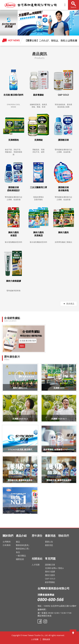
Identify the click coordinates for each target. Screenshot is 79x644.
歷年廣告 (37, 536)
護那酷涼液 (50, 565)
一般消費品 (21, 556)
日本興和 (7, 545)
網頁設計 (66, 636)
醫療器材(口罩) (23, 549)
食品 (18, 552)
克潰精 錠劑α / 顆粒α (54, 568)
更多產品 (69, 304)
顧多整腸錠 (50, 582)
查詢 (22, 346)
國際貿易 (20, 559)
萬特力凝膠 (50, 571)
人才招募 (36, 565)
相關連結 (37, 559)
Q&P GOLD (50, 579)
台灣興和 (7, 542)
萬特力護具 (50, 575)
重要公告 (49, 542)
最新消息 (49, 545)
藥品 (18, 542)
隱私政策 (46, 639)
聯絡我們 (64, 536)
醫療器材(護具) (23, 545)
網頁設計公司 (67, 636)
